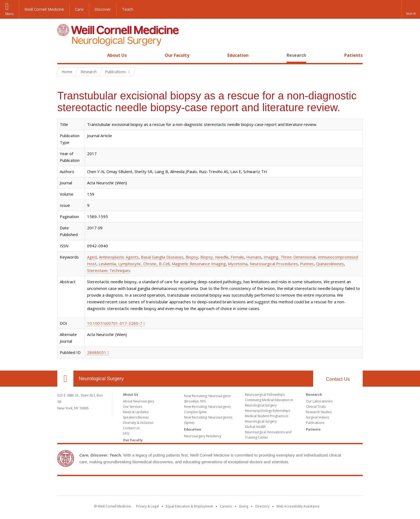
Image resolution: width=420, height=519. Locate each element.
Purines (307, 264)
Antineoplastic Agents (119, 257)
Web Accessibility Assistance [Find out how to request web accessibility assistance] (298, 506)
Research (296, 55)
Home (63, 55)
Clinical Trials (316, 407)
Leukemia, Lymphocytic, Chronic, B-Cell (134, 264)
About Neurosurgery (139, 401)
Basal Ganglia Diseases (162, 257)
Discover (103, 9)
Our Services (132, 407)
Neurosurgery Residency (203, 436)
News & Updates (136, 412)
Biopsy (192, 257)
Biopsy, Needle (214, 257)
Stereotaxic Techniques (109, 270)
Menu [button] (10, 14)
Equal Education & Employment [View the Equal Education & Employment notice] (189, 506)
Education (238, 55)
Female (237, 257)
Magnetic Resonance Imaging (199, 264)
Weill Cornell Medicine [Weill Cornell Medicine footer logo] (210, 487)
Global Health (255, 427)
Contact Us (338, 379)
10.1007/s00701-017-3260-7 (115, 323)
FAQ (126, 433)
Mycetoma (238, 264)
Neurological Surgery (101, 379)
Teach (127, 9)
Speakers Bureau (136, 417)
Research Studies (319, 412)
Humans (254, 257)
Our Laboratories (319, 401)
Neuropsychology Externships (267, 411)
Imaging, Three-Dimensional (290, 257)
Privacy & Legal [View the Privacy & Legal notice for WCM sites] (147, 506)
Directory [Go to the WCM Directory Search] (262, 506)
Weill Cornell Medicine (44, 9)
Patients (353, 55)
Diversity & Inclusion (138, 423)
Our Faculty (177, 55)
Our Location (65, 379)
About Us (117, 55)
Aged (92, 257)
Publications (315, 423)
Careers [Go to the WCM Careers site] (226, 506)
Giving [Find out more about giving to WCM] (244, 506)
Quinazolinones (330, 264)
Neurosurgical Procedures (274, 264)
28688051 (97, 352)
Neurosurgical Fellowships (265, 395)
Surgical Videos (317, 417)
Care (79, 9)
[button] (411, 9)
